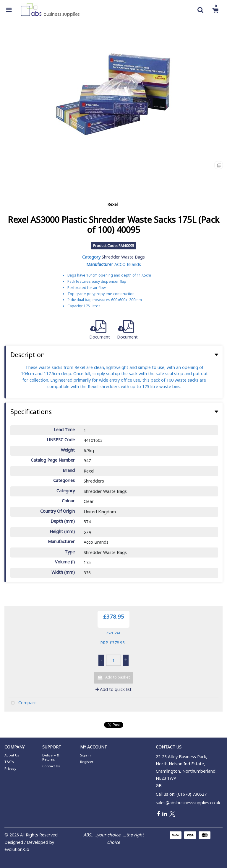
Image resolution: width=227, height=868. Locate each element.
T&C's (9, 762)
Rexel (113, 204)
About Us (12, 755)
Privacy (10, 768)
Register (87, 762)
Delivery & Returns (51, 757)
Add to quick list (113, 689)
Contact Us (51, 766)
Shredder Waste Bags (123, 257)
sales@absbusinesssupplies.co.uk (188, 803)
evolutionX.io (17, 849)
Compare (23, 703)
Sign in (85, 755)
